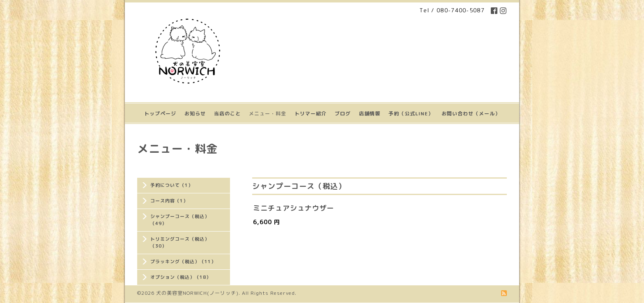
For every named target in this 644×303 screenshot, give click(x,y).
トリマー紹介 (310, 114)
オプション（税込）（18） (181, 277)
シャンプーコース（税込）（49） (180, 220)
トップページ (160, 114)
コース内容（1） (169, 201)
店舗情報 (370, 114)
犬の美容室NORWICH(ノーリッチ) (197, 293)
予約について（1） (172, 185)
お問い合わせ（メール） (471, 114)
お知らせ (195, 114)
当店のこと (227, 114)
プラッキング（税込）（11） (183, 262)
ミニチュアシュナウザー (294, 208)
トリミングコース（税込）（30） (180, 242)
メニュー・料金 (268, 114)
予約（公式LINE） (411, 114)
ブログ (343, 114)
